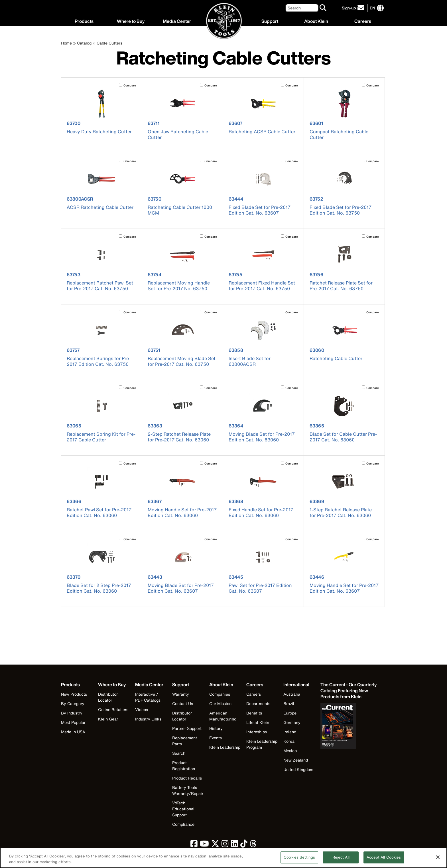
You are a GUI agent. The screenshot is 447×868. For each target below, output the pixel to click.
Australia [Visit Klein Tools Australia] (292, 694)
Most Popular (73, 722)
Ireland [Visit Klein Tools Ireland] (290, 732)
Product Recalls (187, 778)
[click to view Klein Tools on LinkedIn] (234, 845)
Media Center (177, 21)
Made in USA (73, 732)
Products (84, 21)
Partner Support (187, 728)
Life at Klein (258, 722)
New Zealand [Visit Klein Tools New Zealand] (296, 760)
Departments (258, 704)
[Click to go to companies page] (372, 8)
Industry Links (148, 719)
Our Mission (220, 704)
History (216, 728)
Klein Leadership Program (262, 744)
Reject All (341, 860)
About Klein (316, 21)
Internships (257, 732)
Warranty (181, 694)
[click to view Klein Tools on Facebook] (194, 845)
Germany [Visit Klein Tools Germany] (292, 722)
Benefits (254, 713)
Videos (142, 709)
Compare (130, 85)
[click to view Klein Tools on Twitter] (215, 845)
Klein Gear (108, 719)
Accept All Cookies (384, 860)
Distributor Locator (108, 697)
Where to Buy (131, 21)
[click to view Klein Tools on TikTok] (244, 845)
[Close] (438, 860)
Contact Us (183, 704)
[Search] (302, 8)
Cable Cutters (109, 43)
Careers (363, 21)
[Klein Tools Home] (224, 21)
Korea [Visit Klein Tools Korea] (289, 741)
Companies (220, 694)
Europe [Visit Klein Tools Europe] (290, 713)
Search (179, 753)
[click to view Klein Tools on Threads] (253, 845)
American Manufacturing (223, 716)
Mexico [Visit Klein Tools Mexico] (290, 751)
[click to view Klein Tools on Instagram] (225, 845)
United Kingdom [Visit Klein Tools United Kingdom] (298, 769)
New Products (74, 694)
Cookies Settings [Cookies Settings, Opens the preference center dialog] (299, 860)
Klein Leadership (225, 747)
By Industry (72, 713)
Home (66, 43)
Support (270, 21)
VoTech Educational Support (183, 809)
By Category (73, 704)
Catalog (84, 43)
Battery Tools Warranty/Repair (188, 790)
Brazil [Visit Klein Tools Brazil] (289, 704)
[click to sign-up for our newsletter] (354, 8)
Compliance (183, 824)
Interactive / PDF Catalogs (148, 697)
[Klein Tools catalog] (349, 691)
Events (216, 738)
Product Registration (184, 766)
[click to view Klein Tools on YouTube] (204, 845)
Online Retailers (113, 709)
